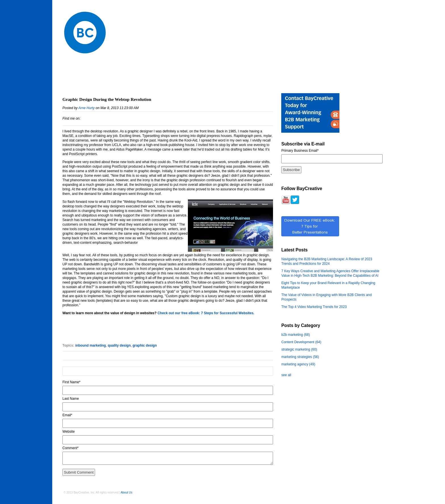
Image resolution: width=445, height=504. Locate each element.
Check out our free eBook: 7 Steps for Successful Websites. (206, 313)
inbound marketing (91, 345)
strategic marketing (299, 349)
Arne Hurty (86, 108)
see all (286, 375)
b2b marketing (296, 335)
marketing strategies (300, 357)
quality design (119, 345)
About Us (126, 492)
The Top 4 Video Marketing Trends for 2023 (314, 307)
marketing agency (298, 364)
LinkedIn (85, 118)
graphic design (145, 345)
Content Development (301, 342)
